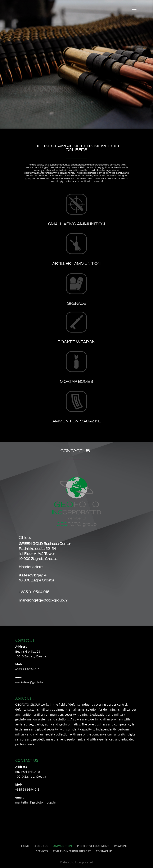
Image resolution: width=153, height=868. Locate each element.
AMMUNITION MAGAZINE (76, 422)
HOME (25, 846)
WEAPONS (121, 846)
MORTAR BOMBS (76, 382)
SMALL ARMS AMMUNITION (76, 224)
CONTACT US (104, 851)
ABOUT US (41, 846)
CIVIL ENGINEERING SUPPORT (72, 851)
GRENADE (76, 304)
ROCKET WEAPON (76, 342)
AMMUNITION (63, 846)
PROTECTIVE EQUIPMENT (93, 846)
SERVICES (42, 851)
